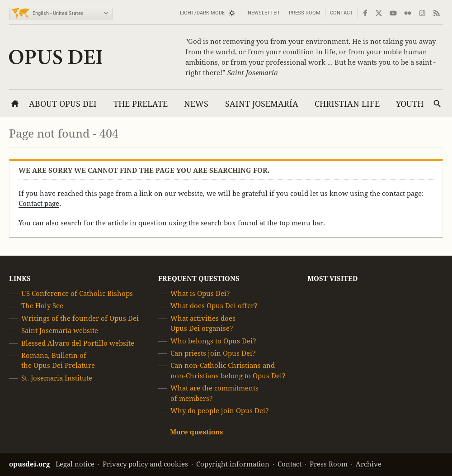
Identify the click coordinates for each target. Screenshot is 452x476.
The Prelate (141, 104)
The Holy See (42, 306)
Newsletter (264, 13)
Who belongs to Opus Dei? (213, 341)
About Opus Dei (63, 104)
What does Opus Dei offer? (214, 306)
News (196, 104)
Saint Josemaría (262, 104)
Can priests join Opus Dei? (213, 353)
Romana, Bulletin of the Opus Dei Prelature (58, 360)
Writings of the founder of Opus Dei (80, 318)
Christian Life (347, 104)
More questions (196, 432)
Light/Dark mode (202, 13)
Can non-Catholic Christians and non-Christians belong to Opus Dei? (228, 371)
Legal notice (75, 464)
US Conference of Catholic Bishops (77, 293)
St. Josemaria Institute (57, 378)
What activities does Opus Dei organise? (203, 323)
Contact (341, 13)
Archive (369, 464)
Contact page (39, 203)
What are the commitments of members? (214, 393)
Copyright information (233, 464)
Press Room (305, 13)
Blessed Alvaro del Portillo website (78, 343)
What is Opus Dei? (200, 293)
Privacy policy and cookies (145, 464)
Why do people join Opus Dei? (220, 411)
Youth (410, 104)
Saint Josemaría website (60, 331)
